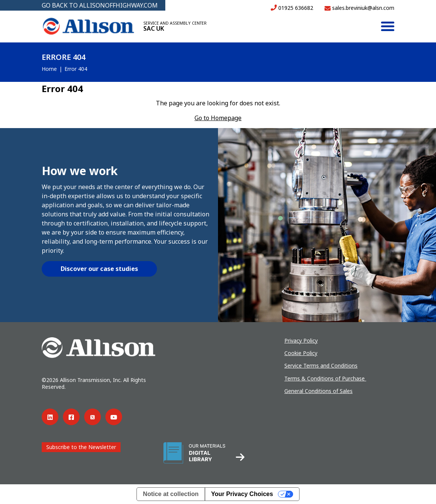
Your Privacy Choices (242, 494)
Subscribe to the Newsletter (81, 447)
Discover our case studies (99, 269)
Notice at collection (171, 494)
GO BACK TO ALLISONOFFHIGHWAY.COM (100, 5)
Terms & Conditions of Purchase (325, 378)
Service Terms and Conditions (321, 365)
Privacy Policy (301, 340)
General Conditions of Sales (318, 391)
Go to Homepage (218, 118)
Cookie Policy (301, 353)
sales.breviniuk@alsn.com (359, 8)
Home (49, 69)
